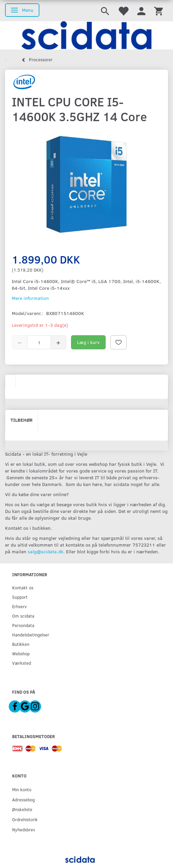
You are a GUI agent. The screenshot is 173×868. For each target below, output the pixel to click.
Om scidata (23, 616)
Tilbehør (22, 420)
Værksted (22, 663)
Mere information (30, 298)
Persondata (23, 625)
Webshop (21, 653)
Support (20, 597)
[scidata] (86, 35)
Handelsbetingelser (31, 635)
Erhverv (19, 606)
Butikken (21, 644)
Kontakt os (23, 587)
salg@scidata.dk (45, 551)
